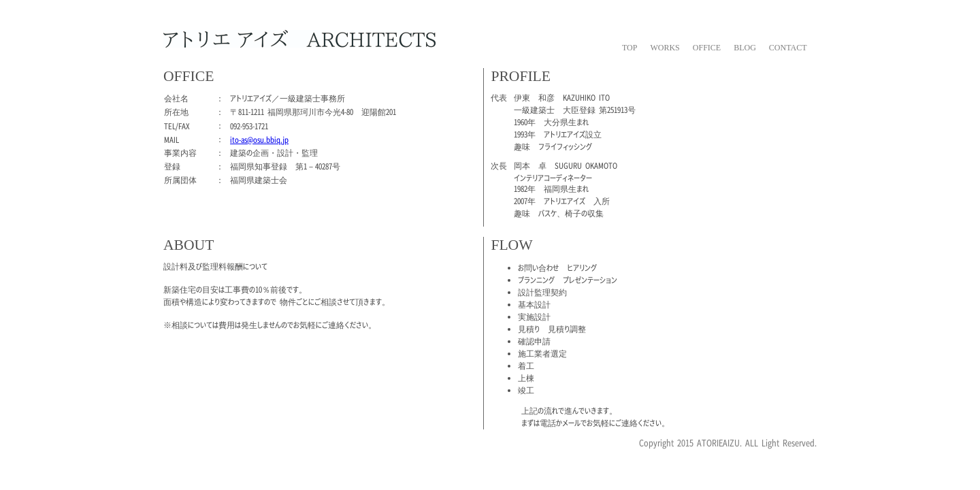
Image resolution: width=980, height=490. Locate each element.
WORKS (665, 48)
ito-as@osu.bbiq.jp (259, 140)
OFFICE (707, 48)
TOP (630, 48)
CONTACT (788, 48)
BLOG (745, 48)
